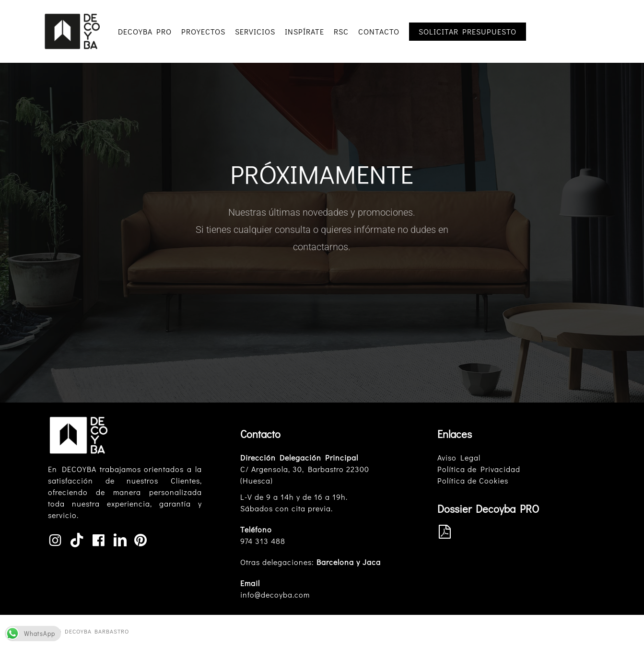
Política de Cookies (473, 480)
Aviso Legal (459, 457)
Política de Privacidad (479, 469)
